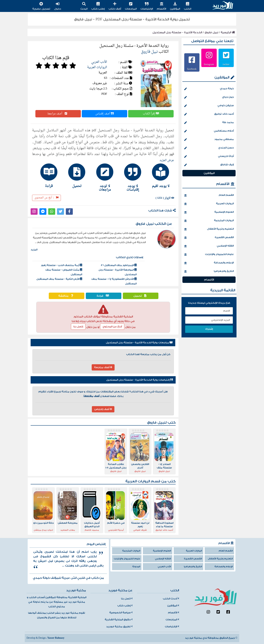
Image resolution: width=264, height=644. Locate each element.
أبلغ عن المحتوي (112, 327)
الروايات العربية (97, 67)
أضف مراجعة (58, 114)
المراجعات (131, 6)
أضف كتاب (115, 6)
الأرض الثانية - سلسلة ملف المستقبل (59, 279)
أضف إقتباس (104, 114)
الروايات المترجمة (209, 221)
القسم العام (209, 195)
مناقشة (67, 296)
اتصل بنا (127, 599)
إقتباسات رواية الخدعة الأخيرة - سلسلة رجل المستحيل (140, 380)
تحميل (141, 296)
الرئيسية (228, 32)
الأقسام (161, 6)
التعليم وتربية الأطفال (209, 229)
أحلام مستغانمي (209, 131)
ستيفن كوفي (209, 106)
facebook (192, 69)
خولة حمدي (209, 89)
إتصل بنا (78, 327)
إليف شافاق (209, 165)
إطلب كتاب (98, 6)
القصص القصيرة (209, 238)
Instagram (209, 64)
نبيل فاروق (211, 32)
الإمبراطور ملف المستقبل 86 (119, 265)
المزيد (34, 250)
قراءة (104, 296)
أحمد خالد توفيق (209, 114)
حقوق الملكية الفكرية (119, 620)
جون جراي (209, 97)
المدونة (136, 567)
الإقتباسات (147, 6)
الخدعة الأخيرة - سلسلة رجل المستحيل (177, 32)
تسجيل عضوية (41, 6)
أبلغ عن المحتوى (46, 198)
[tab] (159, 176)
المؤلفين (175, 6)
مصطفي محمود (209, 140)
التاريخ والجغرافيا (209, 271)
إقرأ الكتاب (151, 114)
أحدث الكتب (171, 599)
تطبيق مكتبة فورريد (119, 627)
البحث (84, 6)
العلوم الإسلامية (209, 212)
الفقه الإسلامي (209, 246)
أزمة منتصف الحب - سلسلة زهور (62, 265)
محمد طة (209, 123)
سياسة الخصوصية (121, 613)
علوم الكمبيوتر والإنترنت (209, 255)
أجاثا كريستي (209, 156)
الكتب (188, 6)
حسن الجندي (209, 148)
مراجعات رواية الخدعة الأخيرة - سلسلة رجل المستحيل (139, 343)
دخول (58, 6)
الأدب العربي (99, 62)
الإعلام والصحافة (209, 263)
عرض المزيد (167, 160)
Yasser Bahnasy (56, 638)
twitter (226, 64)
